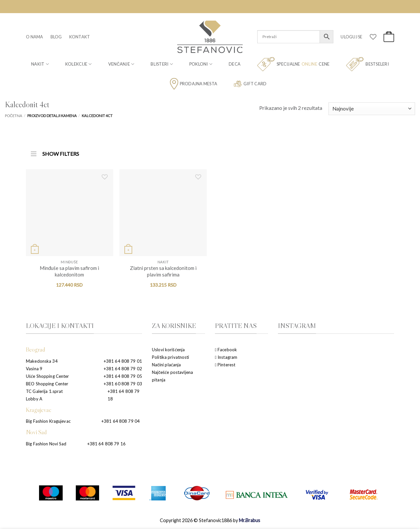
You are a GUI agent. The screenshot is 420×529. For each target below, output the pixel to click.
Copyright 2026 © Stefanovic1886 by (210, 520)
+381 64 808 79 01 (123, 361)
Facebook (226, 350)
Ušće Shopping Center (48, 376)
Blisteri (162, 64)
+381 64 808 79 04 (121, 421)
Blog (56, 37)
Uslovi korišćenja (168, 350)
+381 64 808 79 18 (124, 395)
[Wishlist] (373, 37)
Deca (235, 64)
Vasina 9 (34, 369)
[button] (351, 37)
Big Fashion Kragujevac (48, 421)
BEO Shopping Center (47, 384)
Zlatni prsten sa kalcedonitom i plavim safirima (163, 271)
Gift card (250, 84)
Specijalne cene (293, 64)
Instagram (226, 357)
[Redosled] (372, 109)
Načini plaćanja (166, 365)
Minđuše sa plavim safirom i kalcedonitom (69, 271)
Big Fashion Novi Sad (46, 444)
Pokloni (201, 64)
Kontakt (80, 37)
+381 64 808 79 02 (123, 369)
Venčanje (121, 64)
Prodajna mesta (194, 84)
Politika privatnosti (171, 357)
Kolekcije (79, 64)
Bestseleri (367, 64)
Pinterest (225, 365)
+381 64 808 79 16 (106, 444)
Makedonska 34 (42, 361)
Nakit (40, 64)
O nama (35, 37)
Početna (14, 116)
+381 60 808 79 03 (123, 384)
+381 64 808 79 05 (123, 376)
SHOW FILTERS (55, 152)
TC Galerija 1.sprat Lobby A (44, 395)
